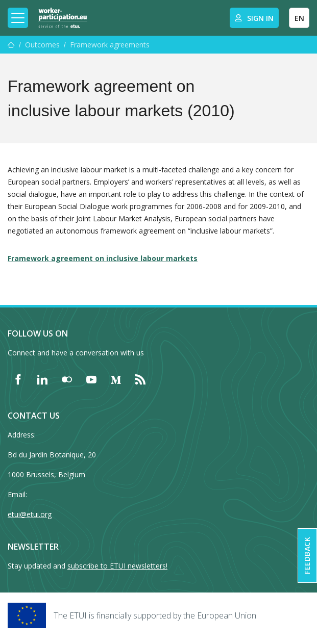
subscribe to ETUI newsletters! (117, 566)
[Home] (63, 18)
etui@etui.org (30, 514)
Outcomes (42, 45)
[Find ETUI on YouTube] (91, 379)
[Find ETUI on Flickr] (67, 379)
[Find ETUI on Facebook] (18, 379)
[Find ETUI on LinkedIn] (42, 379)
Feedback (307, 556)
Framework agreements (110, 45)
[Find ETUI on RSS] (140, 379)
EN (299, 18)
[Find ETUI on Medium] (116, 379)
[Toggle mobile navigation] (18, 18)
